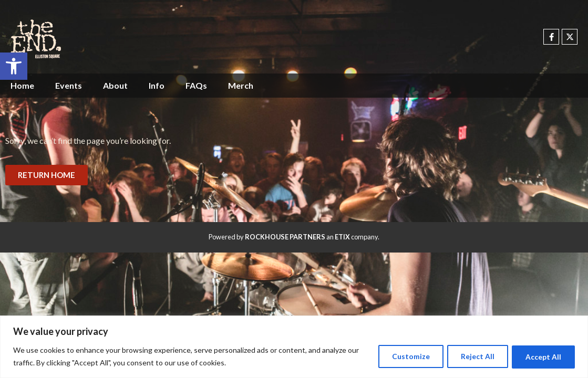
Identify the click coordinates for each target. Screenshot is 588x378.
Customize (402, 356)
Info (157, 85)
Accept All (542, 356)
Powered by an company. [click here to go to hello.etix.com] (294, 237)
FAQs (196, 85)
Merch (241, 85)
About (115, 85)
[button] (14, 66)
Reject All (472, 356)
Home (22, 85)
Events (69, 85)
